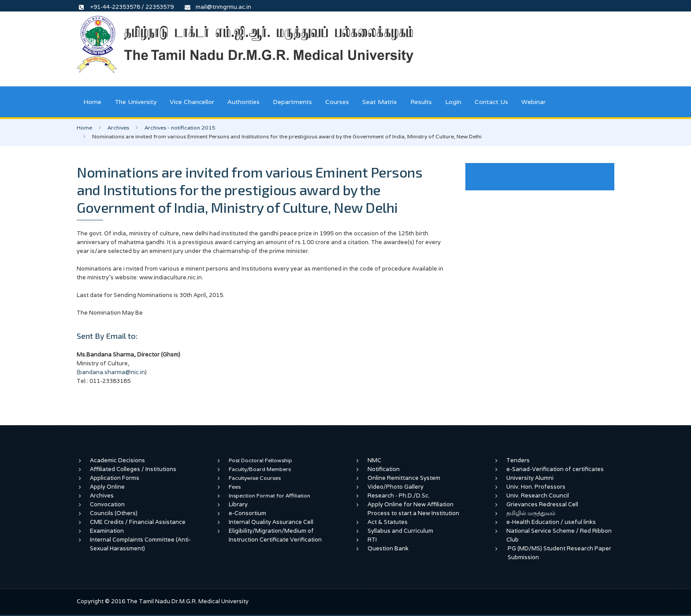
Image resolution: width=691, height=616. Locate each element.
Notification (384, 469)
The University (136, 102)
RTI (372, 540)
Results (421, 102)
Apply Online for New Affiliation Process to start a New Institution (414, 509)
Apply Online (107, 487)
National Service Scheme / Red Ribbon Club (559, 535)
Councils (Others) (114, 513)
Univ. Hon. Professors (536, 487)
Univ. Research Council (538, 495)
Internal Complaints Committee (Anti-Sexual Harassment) (140, 544)
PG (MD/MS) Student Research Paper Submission (559, 553)
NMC (374, 460)
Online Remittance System (404, 478)
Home (92, 102)
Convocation (107, 504)
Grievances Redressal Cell (542, 504)
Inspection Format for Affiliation (269, 495)
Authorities (243, 102)
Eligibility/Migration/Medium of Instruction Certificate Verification (275, 535)
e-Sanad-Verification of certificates (555, 469)
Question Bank (388, 548)
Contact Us (491, 102)
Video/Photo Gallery (396, 487)
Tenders (518, 460)
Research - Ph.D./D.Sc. (399, 495)
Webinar (533, 102)
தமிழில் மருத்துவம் (531, 513)
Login (453, 102)
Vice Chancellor (192, 102)
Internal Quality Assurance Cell (271, 522)
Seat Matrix (380, 102)
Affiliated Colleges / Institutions (133, 469)
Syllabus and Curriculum (400, 531)
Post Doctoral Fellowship (260, 460)
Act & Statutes (388, 522)
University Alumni (530, 478)
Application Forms (115, 478)
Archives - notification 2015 (180, 128)
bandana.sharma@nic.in (112, 372)
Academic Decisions (117, 460)
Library (238, 504)
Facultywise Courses (255, 478)
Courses (337, 102)
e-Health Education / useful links (551, 522)
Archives (118, 128)
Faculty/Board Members (260, 469)
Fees (235, 487)
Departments (292, 102)
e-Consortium (247, 513)
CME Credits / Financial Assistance (138, 522)
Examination (107, 531)
